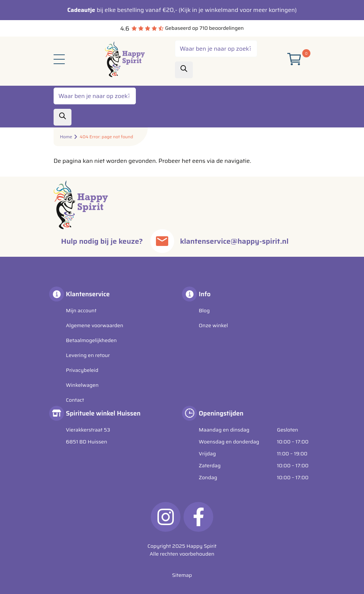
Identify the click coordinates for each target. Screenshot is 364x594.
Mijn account (81, 310)
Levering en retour (88, 355)
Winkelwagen (82, 385)
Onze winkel (213, 325)
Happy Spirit (202, 546)
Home (66, 137)
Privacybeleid (82, 370)
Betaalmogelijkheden (91, 340)
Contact (75, 400)
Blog (204, 310)
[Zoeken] (184, 70)
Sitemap (182, 575)
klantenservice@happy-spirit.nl (234, 241)
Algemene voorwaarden (95, 325)
